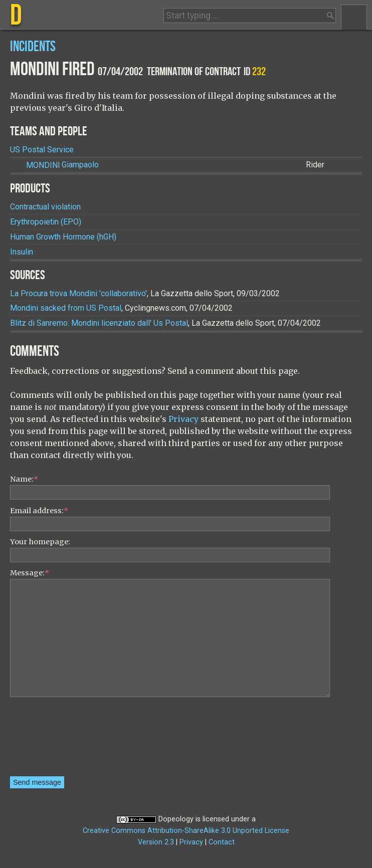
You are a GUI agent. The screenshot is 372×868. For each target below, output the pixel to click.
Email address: (39, 511)
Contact (222, 842)
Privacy (183, 419)
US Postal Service (42, 150)
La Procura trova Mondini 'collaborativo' (78, 293)
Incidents (33, 47)
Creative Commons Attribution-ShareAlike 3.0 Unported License (186, 831)
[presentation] (51, 740)
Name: (24, 479)
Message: (30, 573)
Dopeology (176, 819)
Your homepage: (40, 542)
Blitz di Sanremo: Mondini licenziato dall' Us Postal (99, 323)
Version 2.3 (156, 842)
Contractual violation (45, 207)
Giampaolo (62, 165)
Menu (354, 17)
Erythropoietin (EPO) (46, 222)
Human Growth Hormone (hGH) (63, 237)
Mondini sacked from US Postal (66, 308)
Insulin (22, 252)
